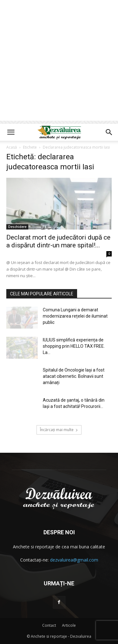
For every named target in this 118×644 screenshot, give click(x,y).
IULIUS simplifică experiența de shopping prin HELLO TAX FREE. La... (74, 346)
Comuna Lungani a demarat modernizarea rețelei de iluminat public (75, 316)
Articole (69, 625)
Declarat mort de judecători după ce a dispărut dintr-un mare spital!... (58, 241)
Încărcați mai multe (59, 430)
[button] (11, 132)
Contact (49, 625)
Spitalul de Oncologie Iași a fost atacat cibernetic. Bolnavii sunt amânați (74, 376)
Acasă (12, 147)
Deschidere (17, 227)
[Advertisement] (59, 62)
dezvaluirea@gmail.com (74, 560)
